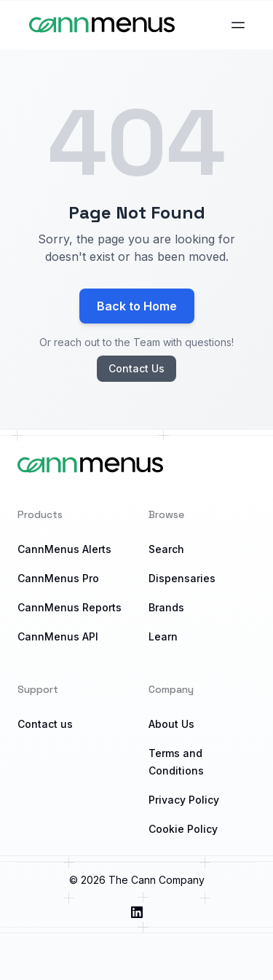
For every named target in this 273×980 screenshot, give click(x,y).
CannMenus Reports (70, 607)
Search (166, 549)
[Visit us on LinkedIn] (137, 912)
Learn (163, 636)
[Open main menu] (238, 25)
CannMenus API (58, 636)
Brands (166, 607)
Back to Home (137, 306)
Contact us (45, 724)
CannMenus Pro (58, 578)
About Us (171, 724)
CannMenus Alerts (64, 549)
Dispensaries (182, 578)
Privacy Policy (184, 800)
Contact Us (136, 368)
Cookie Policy (183, 829)
